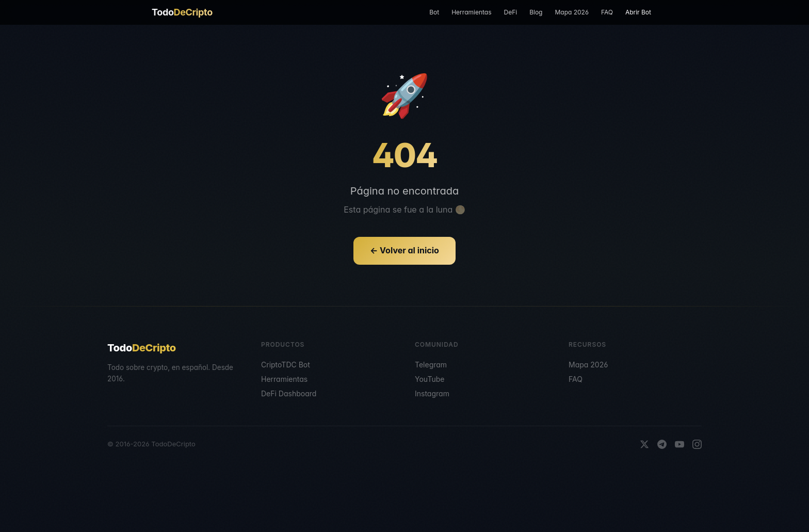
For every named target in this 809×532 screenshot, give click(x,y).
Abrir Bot (638, 12)
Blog (536, 12)
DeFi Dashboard (289, 393)
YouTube (430, 379)
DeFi (510, 12)
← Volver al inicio (405, 250)
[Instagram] (697, 444)
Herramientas (471, 12)
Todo (182, 12)
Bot (434, 12)
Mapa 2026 (571, 12)
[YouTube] (679, 444)
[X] (644, 444)
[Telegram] (662, 444)
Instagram (432, 393)
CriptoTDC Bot (286, 365)
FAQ (607, 12)
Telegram (431, 365)
